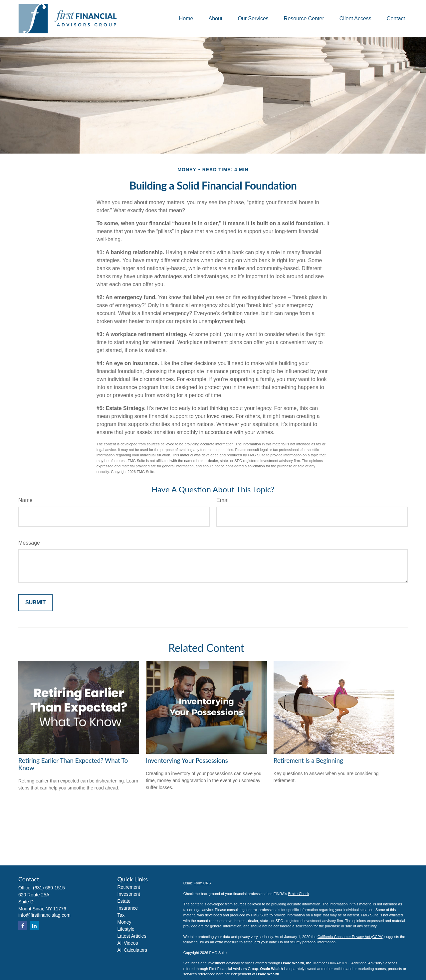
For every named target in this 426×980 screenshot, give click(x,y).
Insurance (128, 908)
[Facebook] (23, 926)
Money (124, 922)
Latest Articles (132, 936)
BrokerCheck (299, 894)
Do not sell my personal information (307, 942)
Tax (121, 915)
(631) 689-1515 (49, 888)
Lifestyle (126, 929)
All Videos (128, 943)
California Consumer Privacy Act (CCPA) (350, 937)
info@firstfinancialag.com (44, 915)
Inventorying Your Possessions (187, 760)
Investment (129, 894)
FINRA (333, 963)
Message (29, 543)
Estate (124, 901)
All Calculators (132, 950)
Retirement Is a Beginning (308, 760)
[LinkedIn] (34, 926)
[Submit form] (35, 603)
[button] (186, 18)
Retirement (129, 887)
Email (223, 500)
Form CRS (202, 883)
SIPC (344, 963)
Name (25, 500)
